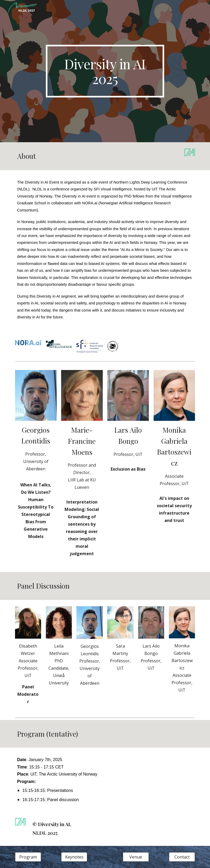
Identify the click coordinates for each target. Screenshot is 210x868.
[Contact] (182, 857)
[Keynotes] (74, 857)
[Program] (28, 857)
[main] (105, 71)
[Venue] (136, 857)
